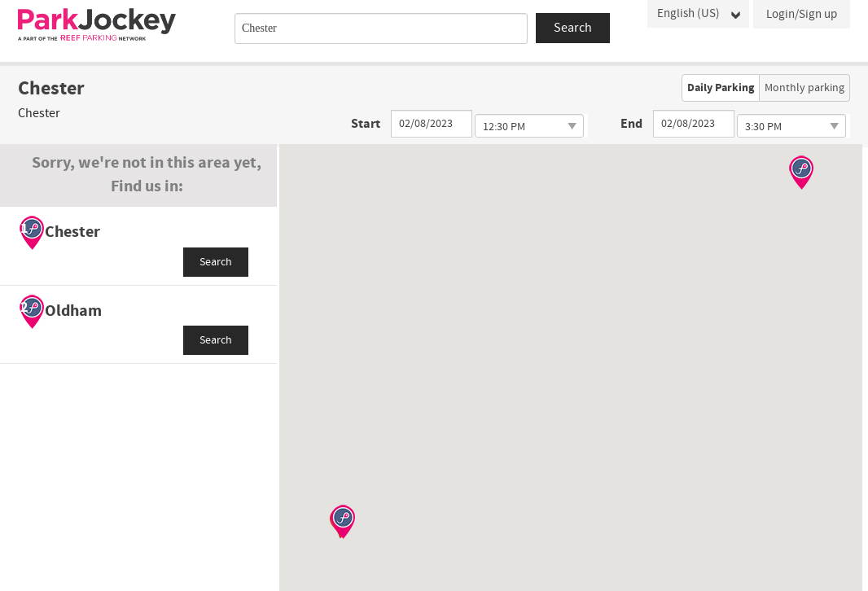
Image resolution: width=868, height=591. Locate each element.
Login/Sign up (802, 14)
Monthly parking (804, 88)
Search (216, 262)
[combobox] (381, 28)
